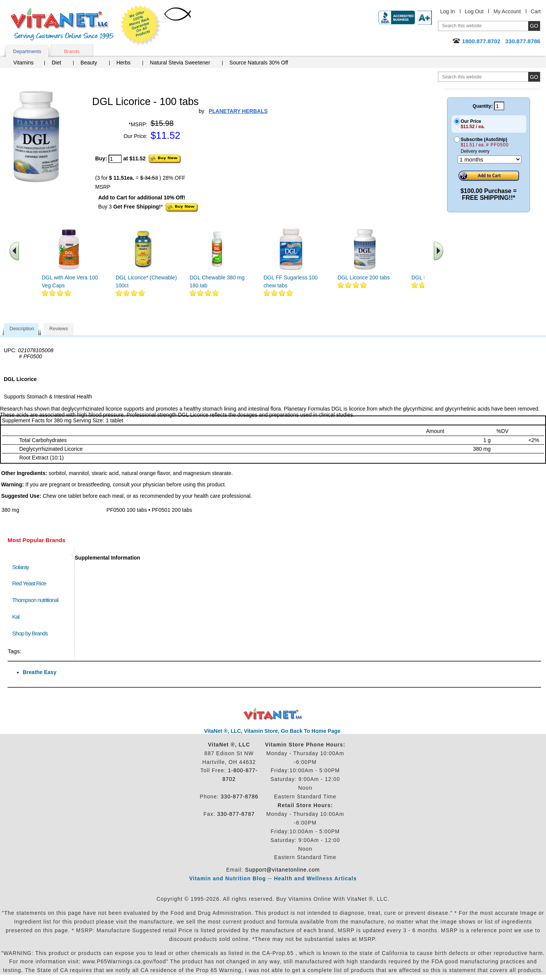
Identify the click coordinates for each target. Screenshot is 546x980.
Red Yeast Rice (29, 583)
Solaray (20, 567)
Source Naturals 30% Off (259, 63)
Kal (16, 617)
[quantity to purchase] (115, 159)
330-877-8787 (236, 814)
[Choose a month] (490, 159)
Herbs (123, 63)
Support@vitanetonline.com (282, 870)
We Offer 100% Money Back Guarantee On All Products (141, 25)
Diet (56, 63)
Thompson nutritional (35, 600)
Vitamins (23, 63)
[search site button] (534, 77)
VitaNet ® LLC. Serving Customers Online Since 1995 (62, 24)
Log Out (474, 11)
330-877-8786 (239, 797)
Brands (72, 51)
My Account (507, 11)
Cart (536, 11)
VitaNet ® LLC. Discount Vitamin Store (273, 714)
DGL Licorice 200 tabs (364, 278)
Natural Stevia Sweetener (180, 63)
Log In (448, 11)
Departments (27, 51)
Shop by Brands (32, 633)
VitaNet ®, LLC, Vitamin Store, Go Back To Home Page (272, 731)
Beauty (89, 63)
